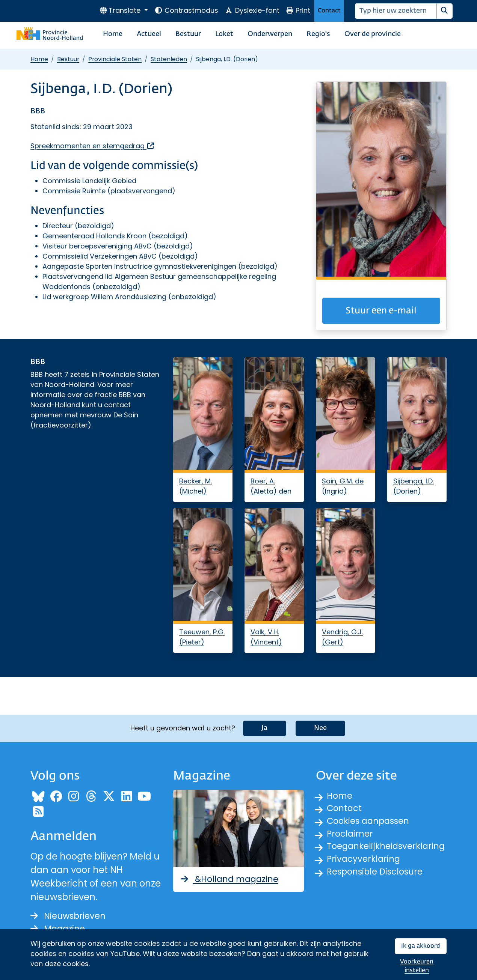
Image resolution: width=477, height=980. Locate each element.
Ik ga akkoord (421, 946)
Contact (329, 11)
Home (113, 34)
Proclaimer (351, 835)
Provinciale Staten (115, 59)
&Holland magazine (232, 878)
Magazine (59, 928)
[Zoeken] (396, 11)
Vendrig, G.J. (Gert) (342, 637)
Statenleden (169, 59)
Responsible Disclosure (378, 875)
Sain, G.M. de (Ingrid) (343, 486)
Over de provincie (373, 34)
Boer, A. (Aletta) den (271, 486)
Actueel (149, 34)
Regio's (318, 34)
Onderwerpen (270, 34)
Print (298, 10)
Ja (265, 727)
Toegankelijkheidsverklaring (389, 848)
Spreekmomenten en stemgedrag (93, 146)
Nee (320, 727)
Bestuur (188, 34)
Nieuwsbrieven (70, 915)
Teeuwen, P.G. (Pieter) (202, 637)
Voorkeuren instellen (417, 966)
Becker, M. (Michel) (195, 486)
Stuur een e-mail (381, 311)
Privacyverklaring (365, 862)
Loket (224, 34)
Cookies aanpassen (371, 821)
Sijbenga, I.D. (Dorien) (414, 486)
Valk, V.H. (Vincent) (266, 637)
